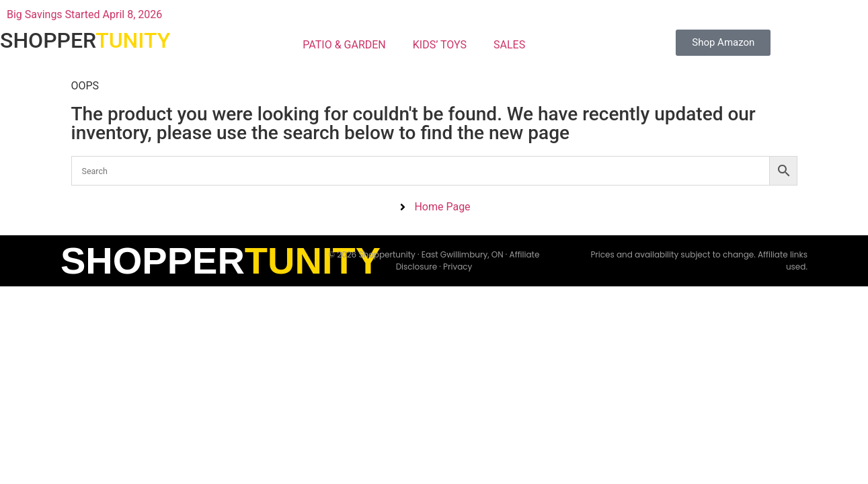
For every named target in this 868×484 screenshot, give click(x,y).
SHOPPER (85, 40)
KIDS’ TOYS (440, 45)
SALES (509, 45)
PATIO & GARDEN (344, 45)
